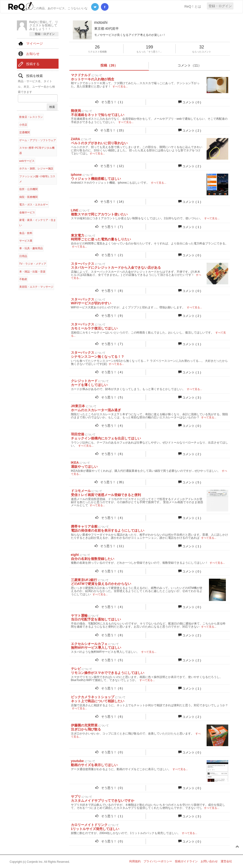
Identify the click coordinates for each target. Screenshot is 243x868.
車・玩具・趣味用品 (31, 248)
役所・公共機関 (28, 189)
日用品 (23, 256)
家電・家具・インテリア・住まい (38, 223)
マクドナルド (81, 75)
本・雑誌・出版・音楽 (32, 272)
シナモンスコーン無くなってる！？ (98, 357)
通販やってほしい (84, 467)
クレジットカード (84, 381)
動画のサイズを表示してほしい (94, 765)
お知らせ (33, 54)
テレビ (76, 669)
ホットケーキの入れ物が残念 (93, 79)
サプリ (76, 796)
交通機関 (25, 132)
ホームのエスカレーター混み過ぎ (96, 410)
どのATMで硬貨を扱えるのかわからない (101, 584)
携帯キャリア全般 (84, 526)
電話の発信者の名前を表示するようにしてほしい (108, 530)
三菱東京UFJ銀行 (84, 580)
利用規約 (135, 861)
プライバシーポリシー (158, 861)
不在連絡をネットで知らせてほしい (98, 115)
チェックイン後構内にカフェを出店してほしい (106, 438)
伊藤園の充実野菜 (84, 725)
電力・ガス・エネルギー (34, 205)
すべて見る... (120, 86)
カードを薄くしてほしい (89, 385)
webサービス (27, 161)
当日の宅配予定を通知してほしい (96, 619)
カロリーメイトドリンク (89, 825)
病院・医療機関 (28, 197)
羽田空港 (78, 434)
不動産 (23, 279)
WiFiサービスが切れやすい (91, 303)
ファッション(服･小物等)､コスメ (37, 179)
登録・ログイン (220, 6)
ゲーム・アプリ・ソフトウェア (38, 140)
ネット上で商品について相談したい (98, 701)
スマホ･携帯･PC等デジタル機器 (37, 150)
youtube (77, 761)
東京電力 (78, 235)
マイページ (35, 43)
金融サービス (27, 212)
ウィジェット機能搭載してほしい (96, 179)
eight (75, 555)
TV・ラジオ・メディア (33, 264)
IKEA (75, 463)
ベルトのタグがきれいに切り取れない (99, 143)
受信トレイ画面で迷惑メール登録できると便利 (106, 495)
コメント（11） (189, 65)
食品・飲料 (26, 233)
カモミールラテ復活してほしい (94, 328)
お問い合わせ (209, 861)
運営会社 (226, 861)
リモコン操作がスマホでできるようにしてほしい (108, 673)
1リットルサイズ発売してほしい (95, 829)
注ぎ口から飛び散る (86, 729)
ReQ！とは (193, 6)
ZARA (75, 139)
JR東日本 (78, 406)
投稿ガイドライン (186, 861)
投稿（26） (109, 65)
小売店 (23, 125)
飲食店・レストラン (31, 117)
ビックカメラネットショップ (93, 697)
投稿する (33, 64)
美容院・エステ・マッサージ (36, 287)
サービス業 (26, 241)
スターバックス (83, 264)
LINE (75, 210)
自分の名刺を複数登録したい (93, 559)
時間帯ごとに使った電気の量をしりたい (101, 239)
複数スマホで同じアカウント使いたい (99, 214)
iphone (76, 175)
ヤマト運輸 (79, 615)
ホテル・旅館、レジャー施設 (36, 168)
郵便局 (76, 111)
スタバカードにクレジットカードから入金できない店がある (116, 267)
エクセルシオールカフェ (89, 644)
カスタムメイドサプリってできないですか (103, 801)
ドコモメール (81, 491)
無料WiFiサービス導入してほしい (96, 648)
